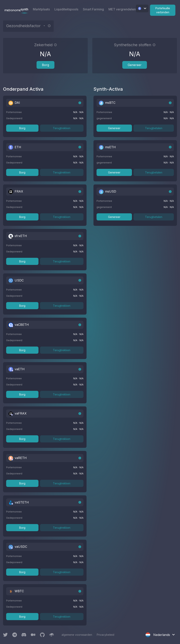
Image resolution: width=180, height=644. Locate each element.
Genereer (135, 65)
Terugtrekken (62, 128)
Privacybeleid (105, 635)
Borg (45, 65)
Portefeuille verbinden (163, 10)
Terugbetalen (154, 128)
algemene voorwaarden (77, 635)
